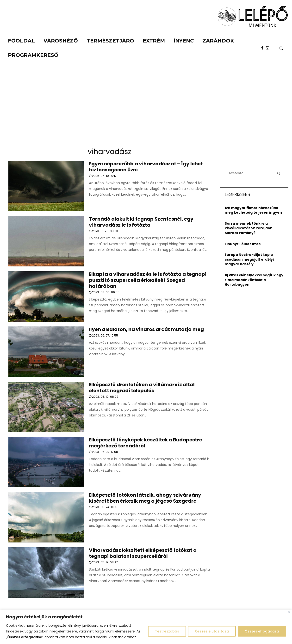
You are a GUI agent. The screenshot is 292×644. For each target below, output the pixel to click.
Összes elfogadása (262, 631)
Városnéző (61, 41)
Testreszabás (167, 631)
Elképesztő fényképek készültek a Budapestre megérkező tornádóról (146, 443)
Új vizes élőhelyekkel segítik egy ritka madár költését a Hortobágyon (254, 280)
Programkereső (33, 55)
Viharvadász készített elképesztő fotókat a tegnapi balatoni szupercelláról (143, 553)
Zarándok (218, 41)
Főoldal (21, 41)
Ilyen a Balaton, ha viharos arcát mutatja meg (146, 329)
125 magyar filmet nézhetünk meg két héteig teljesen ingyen (253, 210)
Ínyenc (184, 41)
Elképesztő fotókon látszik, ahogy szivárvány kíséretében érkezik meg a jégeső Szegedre (145, 498)
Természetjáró (110, 41)
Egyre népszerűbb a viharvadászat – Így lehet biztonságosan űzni (146, 167)
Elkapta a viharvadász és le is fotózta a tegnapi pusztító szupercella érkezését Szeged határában (148, 280)
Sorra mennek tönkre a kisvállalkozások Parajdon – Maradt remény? (250, 228)
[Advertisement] (146, 108)
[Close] (289, 612)
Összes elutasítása (212, 631)
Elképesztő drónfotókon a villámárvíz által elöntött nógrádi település (142, 388)
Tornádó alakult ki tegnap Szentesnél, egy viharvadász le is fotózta (141, 222)
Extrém (154, 41)
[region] (146, 627)
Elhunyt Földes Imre (243, 244)
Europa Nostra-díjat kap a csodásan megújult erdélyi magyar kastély (249, 259)
